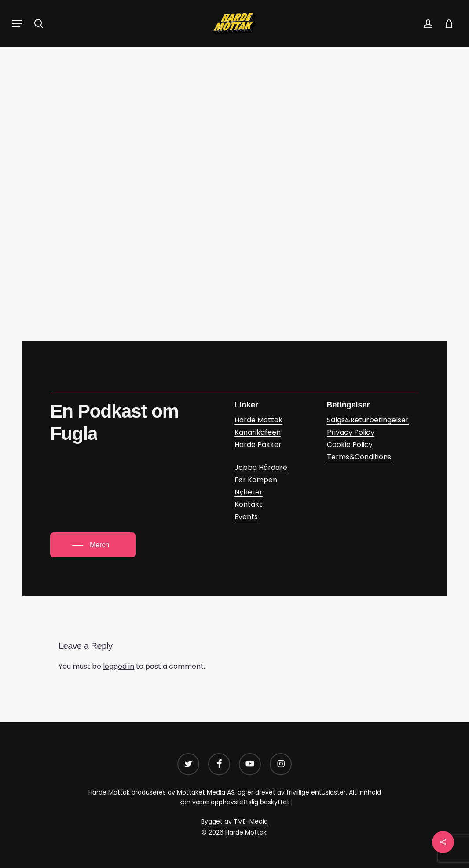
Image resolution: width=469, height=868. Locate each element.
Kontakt (248, 504)
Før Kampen (256, 480)
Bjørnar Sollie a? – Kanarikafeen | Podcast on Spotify (163, 273)
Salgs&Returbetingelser (368, 420)
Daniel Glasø (249, 131)
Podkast (259, 81)
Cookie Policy (350, 445)
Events (246, 517)
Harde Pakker (258, 445)
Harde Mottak (258, 420)
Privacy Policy (351, 432)
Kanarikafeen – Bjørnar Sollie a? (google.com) (150, 247)
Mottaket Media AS (206, 792)
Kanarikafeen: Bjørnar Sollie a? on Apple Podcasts (158, 299)
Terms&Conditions (359, 457)
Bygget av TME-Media (234, 821)
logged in (119, 666)
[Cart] (446, 23)
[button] (17, 23)
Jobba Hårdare (261, 467)
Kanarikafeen (210, 81)
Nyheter (249, 492)
